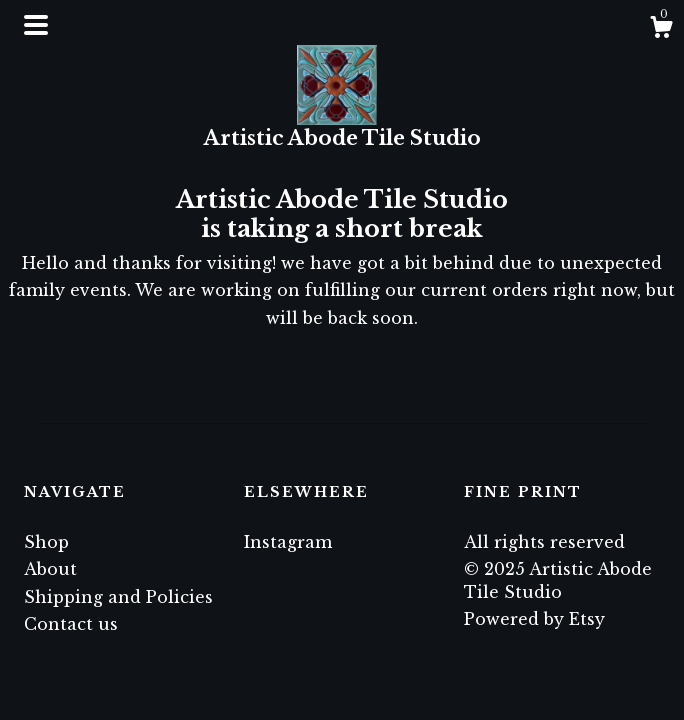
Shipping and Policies (118, 597)
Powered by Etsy (534, 619)
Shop (46, 542)
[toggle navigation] (36, 25)
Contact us (71, 624)
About (50, 569)
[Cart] (661, 30)
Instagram (288, 542)
